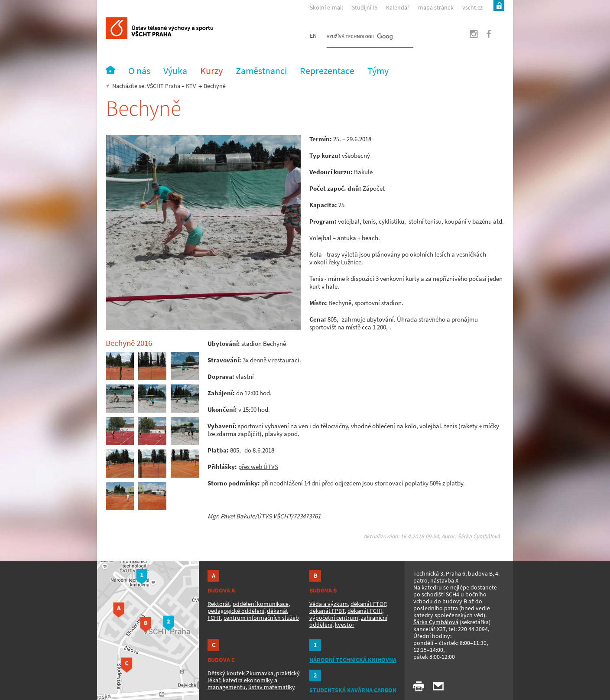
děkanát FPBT (327, 611)
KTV (191, 86)
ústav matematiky (272, 687)
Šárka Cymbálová (436, 622)
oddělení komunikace (261, 604)
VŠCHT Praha (164, 86)
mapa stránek (436, 7)
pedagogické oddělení (236, 611)
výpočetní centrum (334, 618)
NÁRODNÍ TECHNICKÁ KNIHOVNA (353, 660)
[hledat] (360, 37)
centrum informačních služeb (261, 618)
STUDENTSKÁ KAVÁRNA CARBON (353, 690)
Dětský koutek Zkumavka (240, 673)
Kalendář (398, 7)
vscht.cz (472, 7)
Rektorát (219, 604)
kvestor (345, 625)
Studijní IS (365, 7)
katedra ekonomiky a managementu (242, 684)
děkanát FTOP (368, 604)
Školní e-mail (326, 7)
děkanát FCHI (365, 611)
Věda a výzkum (329, 604)
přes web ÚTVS (258, 467)
